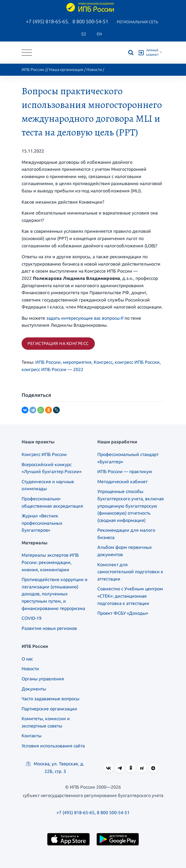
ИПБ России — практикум (125, 471)
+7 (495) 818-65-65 (47, 21)
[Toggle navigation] (27, 53)
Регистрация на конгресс (58, 343)
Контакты (32, 736)
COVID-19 (32, 618)
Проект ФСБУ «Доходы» (123, 613)
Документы (34, 689)
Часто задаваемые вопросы (50, 699)
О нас (27, 659)
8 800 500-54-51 (90, 21)
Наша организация (66, 70)
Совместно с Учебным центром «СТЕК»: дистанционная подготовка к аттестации (130, 596)
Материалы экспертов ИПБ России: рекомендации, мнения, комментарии (50, 562)
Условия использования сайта (53, 746)
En (99, 34)
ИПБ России (33, 70)
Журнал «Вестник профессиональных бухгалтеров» (42, 523)
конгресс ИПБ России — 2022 (52, 369)
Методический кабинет (122, 482)
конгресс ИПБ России (137, 362)
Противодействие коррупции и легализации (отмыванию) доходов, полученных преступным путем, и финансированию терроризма (55, 594)
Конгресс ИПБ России (44, 454)
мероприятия (77, 362)
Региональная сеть (137, 22)
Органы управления (43, 679)
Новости (94, 70)
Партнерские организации (49, 709)
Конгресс (103, 362)
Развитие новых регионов (49, 628)
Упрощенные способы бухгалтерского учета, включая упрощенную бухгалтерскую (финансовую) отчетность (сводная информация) (131, 506)
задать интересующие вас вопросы (83, 318)
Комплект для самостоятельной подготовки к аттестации (130, 572)
